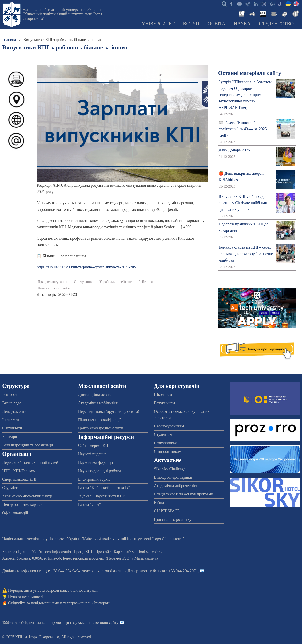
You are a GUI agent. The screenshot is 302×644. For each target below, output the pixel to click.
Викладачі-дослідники (173, 477)
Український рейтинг (116, 282)
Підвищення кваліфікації (100, 420)
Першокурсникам (169, 426)
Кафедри (10, 437)
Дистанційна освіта (95, 395)
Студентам (163, 435)
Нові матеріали (150, 552)
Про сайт (103, 552)
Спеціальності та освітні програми (184, 494)
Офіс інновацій (15, 513)
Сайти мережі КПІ (94, 446)
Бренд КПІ (83, 552)
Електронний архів (94, 479)
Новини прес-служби (54, 288)
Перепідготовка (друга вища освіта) (109, 411)
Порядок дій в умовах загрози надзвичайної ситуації (53, 590)
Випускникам (166, 443)
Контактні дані (15, 552)
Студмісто (11, 488)
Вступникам (164, 403)
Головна (9, 40)
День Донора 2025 (234, 150)
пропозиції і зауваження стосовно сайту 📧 (87, 622)
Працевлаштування (52, 282)
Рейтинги (146, 282)
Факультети (12, 428)
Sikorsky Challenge (170, 469)
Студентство (276, 24)
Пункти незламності (26, 597)
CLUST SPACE (167, 511)
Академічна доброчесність (177, 486)
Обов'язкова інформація (51, 552)
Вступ (191, 24)
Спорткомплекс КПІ (19, 479)
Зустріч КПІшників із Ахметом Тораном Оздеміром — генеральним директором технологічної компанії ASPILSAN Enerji (245, 95)
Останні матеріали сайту (250, 73)
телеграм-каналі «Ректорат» (87, 603)
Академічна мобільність (99, 403)
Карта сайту (124, 552)
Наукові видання (92, 454)
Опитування (83, 282)
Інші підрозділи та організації (28, 445)
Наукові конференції (96, 462)
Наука (242, 24)
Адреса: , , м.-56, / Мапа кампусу (80, 558)
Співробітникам (168, 452)
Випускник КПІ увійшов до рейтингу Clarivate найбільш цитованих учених (243, 203)
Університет (158, 24)
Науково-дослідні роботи (100, 471)
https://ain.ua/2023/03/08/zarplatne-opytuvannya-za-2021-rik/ (86, 267)
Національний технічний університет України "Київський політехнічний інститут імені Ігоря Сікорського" (62, 14)
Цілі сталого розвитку (173, 519)
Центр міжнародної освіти (101, 428)
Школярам (163, 395)
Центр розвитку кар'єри (22, 505)
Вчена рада (12, 403)
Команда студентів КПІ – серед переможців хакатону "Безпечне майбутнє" (246, 254)
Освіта (217, 24)
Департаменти (14, 411)
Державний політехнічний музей (30, 462)
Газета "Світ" (90, 505)
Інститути (11, 420)
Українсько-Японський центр (27, 496)
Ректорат (10, 395)
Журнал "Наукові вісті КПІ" (102, 496)
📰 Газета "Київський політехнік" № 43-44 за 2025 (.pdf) (243, 129)
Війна (159, 503)
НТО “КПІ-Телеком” (20, 471)
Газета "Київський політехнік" (104, 488)
